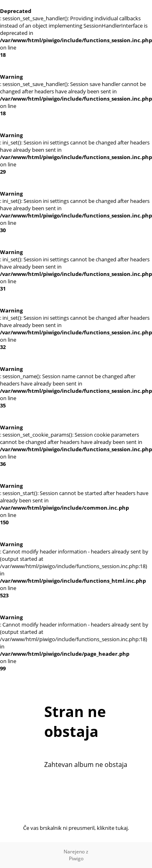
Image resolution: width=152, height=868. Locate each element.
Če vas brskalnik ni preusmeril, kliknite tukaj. (76, 828)
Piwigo (76, 858)
